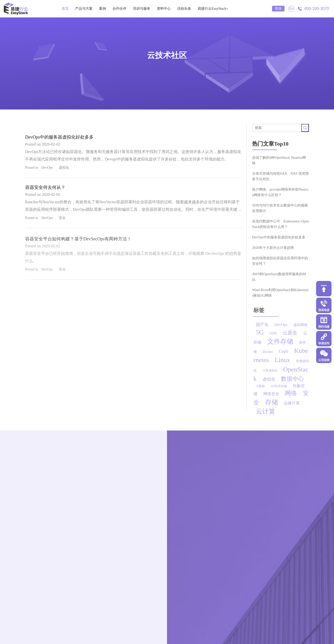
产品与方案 (84, 9)
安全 (62, 218)
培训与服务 (142, 9)
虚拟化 (64, 168)
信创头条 (184, 9)
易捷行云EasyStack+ (213, 9)
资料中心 (164, 9)
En (291, 9)
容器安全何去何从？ (45, 187)
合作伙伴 (119, 9)
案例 (103, 9)
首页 (65, 9)
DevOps (47, 168)
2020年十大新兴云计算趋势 (273, 248)
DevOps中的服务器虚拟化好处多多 (59, 137)
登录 (278, 9)
